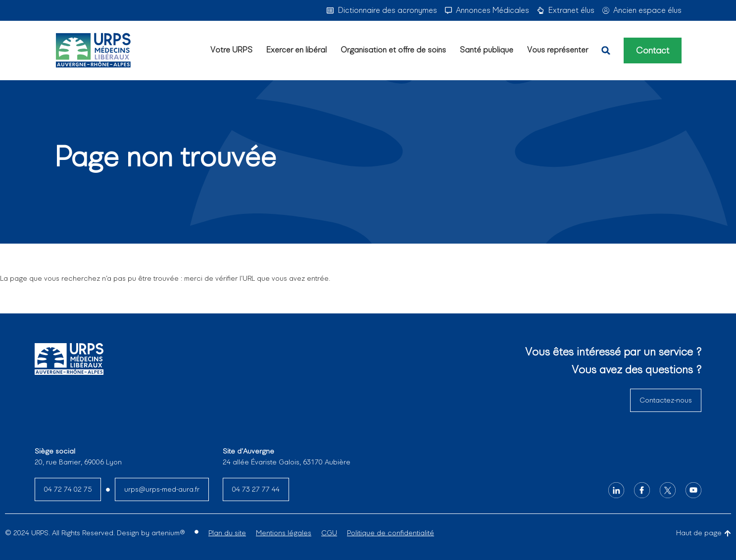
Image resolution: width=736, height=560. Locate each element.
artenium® (168, 533)
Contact (653, 51)
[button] (606, 51)
